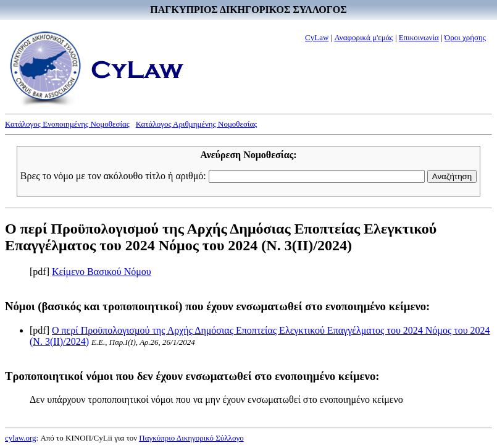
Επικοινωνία (419, 37)
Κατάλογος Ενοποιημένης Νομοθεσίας (67, 124)
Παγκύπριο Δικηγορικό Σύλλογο (191, 438)
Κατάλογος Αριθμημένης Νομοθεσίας (197, 124)
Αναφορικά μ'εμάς (363, 37)
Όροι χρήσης (465, 37)
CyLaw (317, 37)
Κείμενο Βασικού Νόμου (102, 272)
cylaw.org (21, 438)
